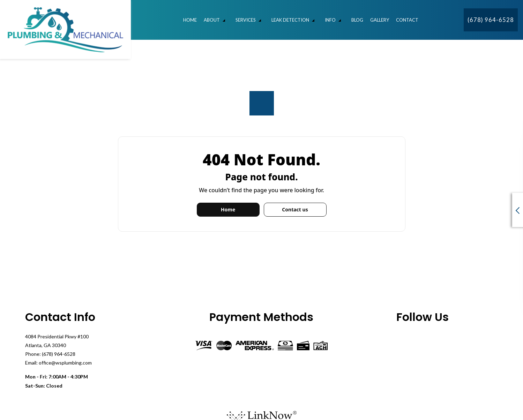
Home (190, 20)
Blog (357, 20)
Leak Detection (290, 20)
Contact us (295, 209)
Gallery (380, 20)
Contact (407, 20)
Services (246, 20)
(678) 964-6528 (491, 20)
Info (330, 20)
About (212, 20)
